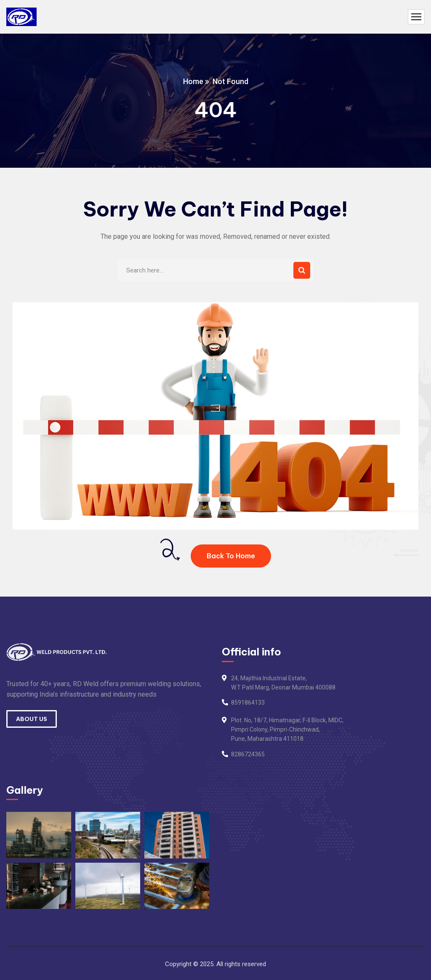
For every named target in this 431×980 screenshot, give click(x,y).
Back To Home (231, 556)
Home (193, 81)
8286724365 (248, 754)
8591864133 (248, 703)
